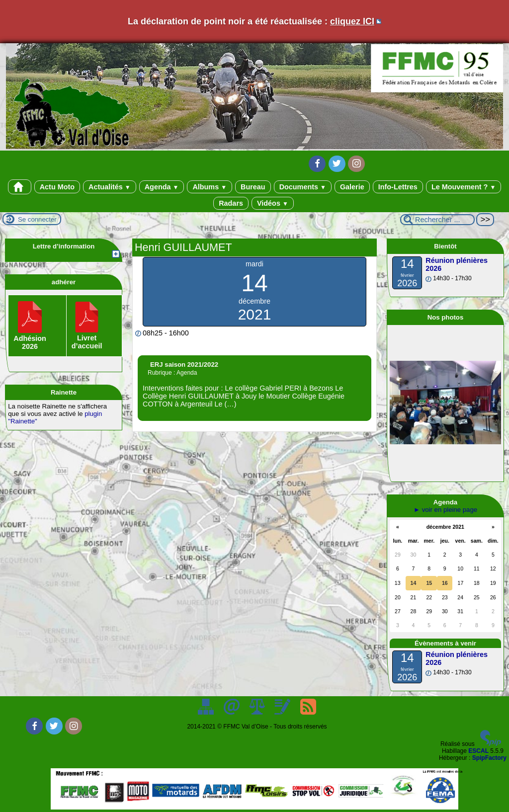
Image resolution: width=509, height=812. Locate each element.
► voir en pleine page (445, 510)
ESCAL (478, 751)
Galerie (352, 187)
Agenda (162, 187)
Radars (231, 203)
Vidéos (273, 203)
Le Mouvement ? (464, 187)
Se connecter (37, 219)
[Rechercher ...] (437, 220)
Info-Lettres (398, 187)
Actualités (110, 187)
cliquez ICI (352, 21)
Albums (210, 187)
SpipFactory (489, 758)
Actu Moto (57, 187)
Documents (303, 187)
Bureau (253, 187)
